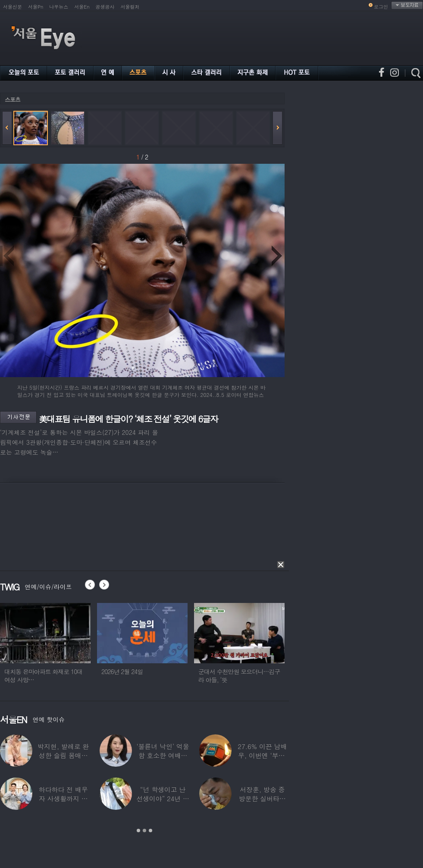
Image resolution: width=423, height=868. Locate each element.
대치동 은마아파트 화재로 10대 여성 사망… (48, 676)
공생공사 (105, 7)
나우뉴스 (59, 7)
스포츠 (13, 99)
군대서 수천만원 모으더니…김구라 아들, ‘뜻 (243, 676)
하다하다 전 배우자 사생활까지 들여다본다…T (63, 798)
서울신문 (13, 7)
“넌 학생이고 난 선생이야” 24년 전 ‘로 (163, 798)
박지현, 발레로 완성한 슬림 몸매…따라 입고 (63, 755)
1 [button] (138, 831)
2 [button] (144, 831)
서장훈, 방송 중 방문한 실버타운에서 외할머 (262, 798)
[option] (50, 647)
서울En (82, 7)
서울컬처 (130, 7)
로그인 (381, 7)
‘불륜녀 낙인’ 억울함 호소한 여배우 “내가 (163, 755)
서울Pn (36, 7)
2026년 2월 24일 (127, 671)
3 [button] (150, 831)
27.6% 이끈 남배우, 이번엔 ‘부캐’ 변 (262, 755)
